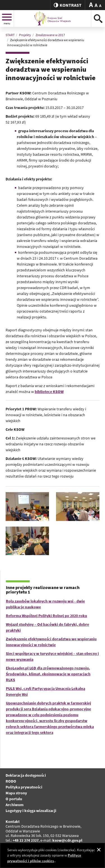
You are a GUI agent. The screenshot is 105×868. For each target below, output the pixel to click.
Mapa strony (16, 793)
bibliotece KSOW (49, 392)
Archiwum (15, 805)
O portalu (14, 799)
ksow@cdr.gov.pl (67, 840)
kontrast (68, 5)
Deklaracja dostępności (26, 775)
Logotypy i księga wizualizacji (31, 811)
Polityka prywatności (24, 787)
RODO (11, 781)
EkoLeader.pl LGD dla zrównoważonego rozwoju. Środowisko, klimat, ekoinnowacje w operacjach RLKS (48, 674)
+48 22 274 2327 (26, 840)
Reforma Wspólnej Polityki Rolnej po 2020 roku (46, 616)
